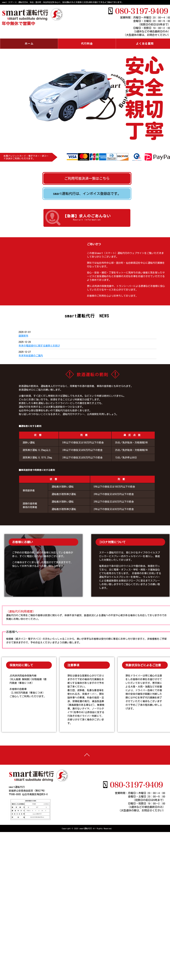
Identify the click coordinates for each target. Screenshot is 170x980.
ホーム (29, 44)
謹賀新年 (23, 336)
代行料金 (87, 44)
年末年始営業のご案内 (31, 356)
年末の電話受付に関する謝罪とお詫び (39, 346)
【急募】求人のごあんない (87, 218)
